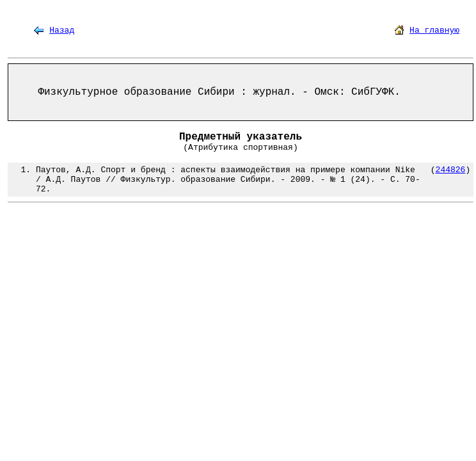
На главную (434, 30)
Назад (62, 30)
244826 (451, 170)
